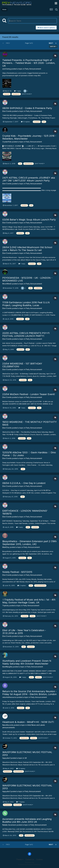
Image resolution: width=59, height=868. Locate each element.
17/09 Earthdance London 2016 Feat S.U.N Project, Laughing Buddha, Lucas (26, 304)
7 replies (20, 802)
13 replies (25, 122)
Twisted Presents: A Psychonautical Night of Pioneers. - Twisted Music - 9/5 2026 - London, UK (29, 63)
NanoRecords (8, 725)
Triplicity (6, 606)
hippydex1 (6, 758)
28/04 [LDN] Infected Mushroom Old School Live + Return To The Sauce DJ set (27, 249)
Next (51, 43)
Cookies (40, 859)
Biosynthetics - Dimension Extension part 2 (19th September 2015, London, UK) (29, 543)
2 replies (22, 585)
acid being (7, 69)
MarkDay (6, 547)
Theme (20, 859)
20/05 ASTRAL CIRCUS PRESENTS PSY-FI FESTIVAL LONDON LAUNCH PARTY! (26, 334)
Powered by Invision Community (29, 865)
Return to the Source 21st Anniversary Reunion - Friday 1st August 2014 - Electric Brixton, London (29, 693)
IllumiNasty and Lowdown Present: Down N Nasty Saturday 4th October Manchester (27, 662)
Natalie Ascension (9, 825)
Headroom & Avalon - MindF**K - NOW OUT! (28, 722)
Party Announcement (33, 69)
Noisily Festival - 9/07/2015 (17, 572)
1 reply (17, 91)
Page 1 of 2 (29, 43)
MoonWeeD (7, 284)
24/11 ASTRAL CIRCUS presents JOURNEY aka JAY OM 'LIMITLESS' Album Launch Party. (29, 179)
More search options (46, 28)
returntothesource (9, 697)
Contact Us (30, 859)
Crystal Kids (7, 142)
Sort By (53, 46)
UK (26, 758)
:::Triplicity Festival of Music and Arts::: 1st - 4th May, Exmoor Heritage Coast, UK (29, 601)
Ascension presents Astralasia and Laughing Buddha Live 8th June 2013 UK (27, 820)
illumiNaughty (7, 667)
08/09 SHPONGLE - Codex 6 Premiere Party (27, 108)
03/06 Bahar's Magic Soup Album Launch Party (29, 220)
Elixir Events (7, 111)
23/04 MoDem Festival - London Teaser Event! (29, 394)
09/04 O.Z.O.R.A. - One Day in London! (24, 483)
